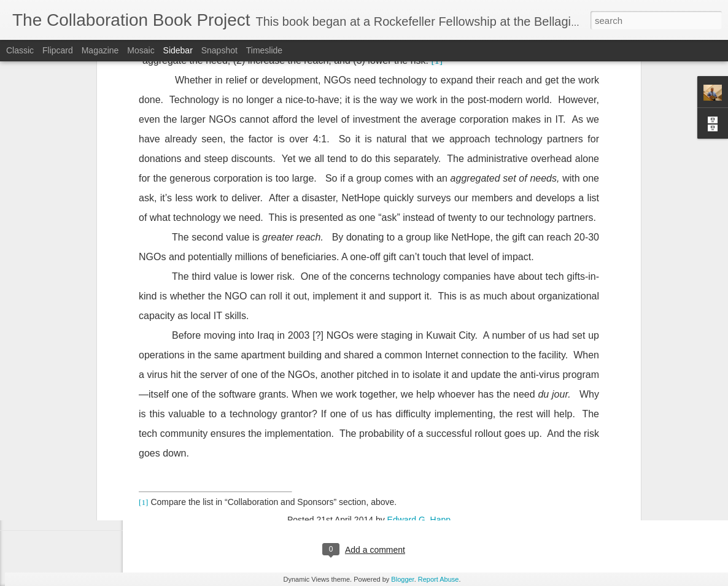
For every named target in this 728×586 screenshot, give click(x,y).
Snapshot (219, 50)
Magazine (100, 50)
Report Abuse (439, 579)
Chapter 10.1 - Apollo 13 (70, 434)
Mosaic (141, 50)
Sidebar (178, 50)
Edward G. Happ (419, 379)
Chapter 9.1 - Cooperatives (74, 461)
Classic (20, 50)
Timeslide (264, 50)
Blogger (402, 579)
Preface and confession (68, 517)
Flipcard (58, 50)
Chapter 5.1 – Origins (65, 489)
